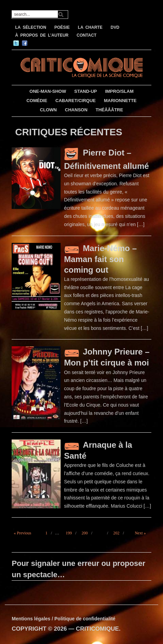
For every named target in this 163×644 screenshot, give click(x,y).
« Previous (22, 533)
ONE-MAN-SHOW (48, 91)
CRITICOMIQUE (98, 629)
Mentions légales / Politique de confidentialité (64, 619)
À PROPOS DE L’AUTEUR (42, 35)
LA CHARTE (90, 27)
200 (85, 533)
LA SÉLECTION (31, 27)
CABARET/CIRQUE (76, 101)
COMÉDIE (37, 101)
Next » (140, 533)
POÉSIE (62, 27)
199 (69, 533)
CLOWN (48, 110)
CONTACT (87, 35)
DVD (115, 27)
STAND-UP (86, 91)
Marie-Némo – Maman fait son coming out (100, 259)
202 (116, 533)
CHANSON (76, 110)
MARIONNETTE (120, 101)
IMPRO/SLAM (119, 91)
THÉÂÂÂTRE (109, 110)
